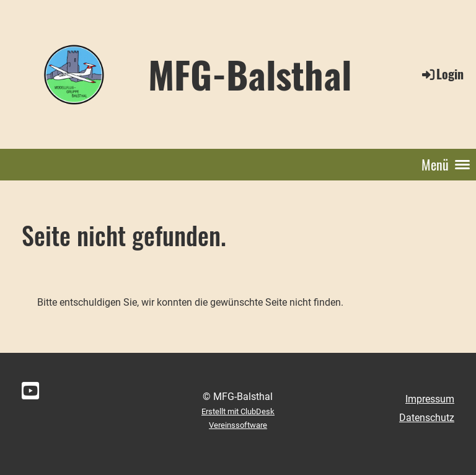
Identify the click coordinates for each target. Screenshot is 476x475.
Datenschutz (427, 418)
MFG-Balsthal (250, 74)
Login (442, 74)
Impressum (430, 399)
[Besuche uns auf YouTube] (30, 391)
